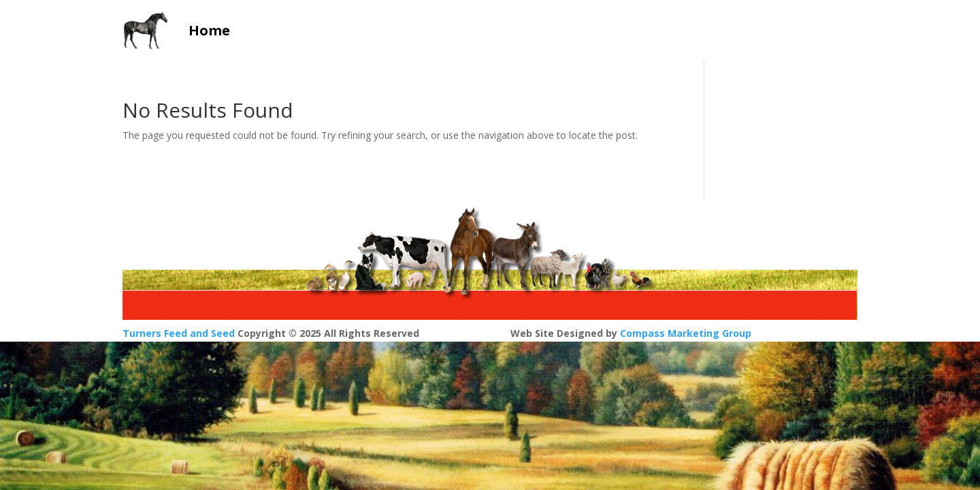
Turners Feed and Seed (179, 333)
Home (209, 30)
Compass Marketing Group (686, 333)
